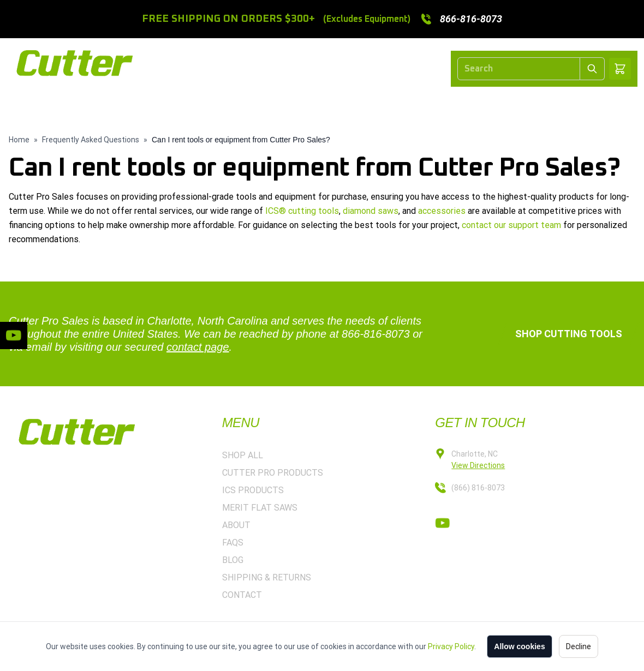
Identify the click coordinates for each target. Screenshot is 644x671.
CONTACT (551, 105)
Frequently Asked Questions (91, 140)
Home (19, 140)
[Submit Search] (592, 69)
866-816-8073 (376, 334)
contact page (198, 347)
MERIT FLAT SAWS (425, 105)
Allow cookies (519, 646)
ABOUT (497, 105)
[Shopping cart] (620, 69)
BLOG (233, 560)
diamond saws (371, 211)
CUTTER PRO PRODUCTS (230, 105)
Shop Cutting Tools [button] (569, 334)
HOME (85, 105)
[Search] (519, 69)
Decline (579, 646)
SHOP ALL (137, 105)
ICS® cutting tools (302, 211)
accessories (442, 211)
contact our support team (511, 225)
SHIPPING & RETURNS (267, 577)
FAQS (233, 543)
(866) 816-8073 (478, 488)
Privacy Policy (451, 646)
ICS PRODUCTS (335, 105)
